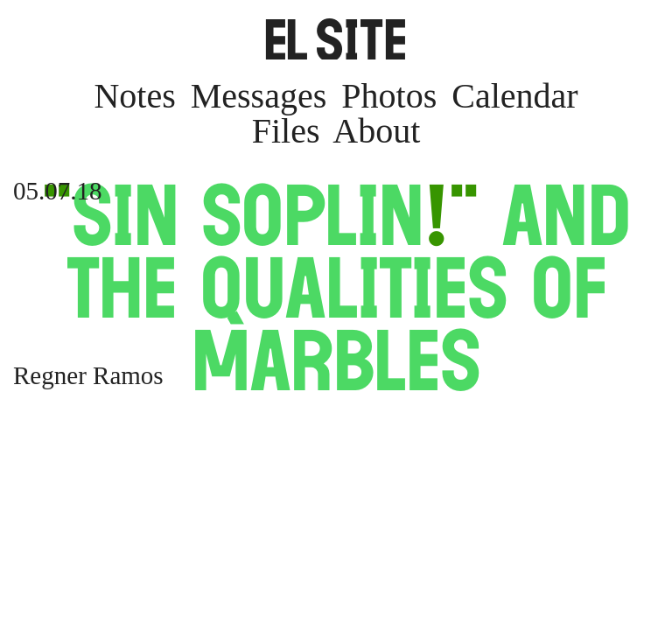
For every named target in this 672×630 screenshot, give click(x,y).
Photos (389, 96)
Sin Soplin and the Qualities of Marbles (336, 287)
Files (286, 131)
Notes (134, 96)
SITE (336, 39)
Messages (259, 96)
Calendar (514, 96)
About (376, 131)
